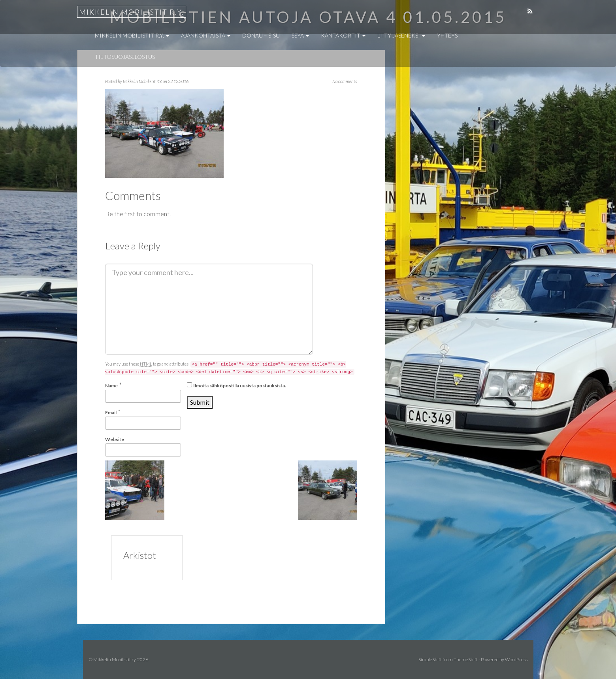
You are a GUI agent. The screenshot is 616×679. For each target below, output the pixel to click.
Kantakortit (343, 35)
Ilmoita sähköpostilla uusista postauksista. (240, 386)
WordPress (516, 659)
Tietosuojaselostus (125, 57)
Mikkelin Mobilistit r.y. (132, 12)
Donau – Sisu (261, 35)
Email (111, 412)
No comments (345, 81)
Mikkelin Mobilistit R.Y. (142, 81)
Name (111, 386)
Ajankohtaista (206, 35)
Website (115, 439)
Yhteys (447, 35)
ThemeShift (466, 659)
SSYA (300, 35)
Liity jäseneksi (401, 35)
